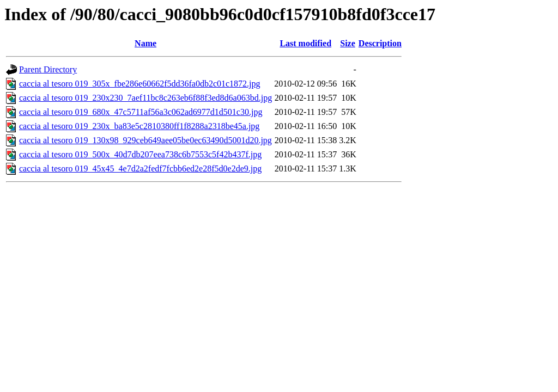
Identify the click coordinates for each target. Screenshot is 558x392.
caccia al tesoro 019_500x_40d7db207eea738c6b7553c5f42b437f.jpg (140, 154)
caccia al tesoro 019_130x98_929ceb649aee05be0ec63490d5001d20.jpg (145, 140)
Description (380, 43)
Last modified (305, 43)
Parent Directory (48, 69)
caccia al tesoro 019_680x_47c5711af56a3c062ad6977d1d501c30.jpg (141, 112)
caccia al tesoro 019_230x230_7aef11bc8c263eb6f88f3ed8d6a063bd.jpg (145, 98)
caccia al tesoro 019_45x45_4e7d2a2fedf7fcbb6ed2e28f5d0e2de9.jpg (140, 169)
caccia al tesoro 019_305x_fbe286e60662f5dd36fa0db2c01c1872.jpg (140, 84)
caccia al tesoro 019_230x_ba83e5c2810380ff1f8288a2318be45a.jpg (139, 126)
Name (145, 43)
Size (348, 43)
